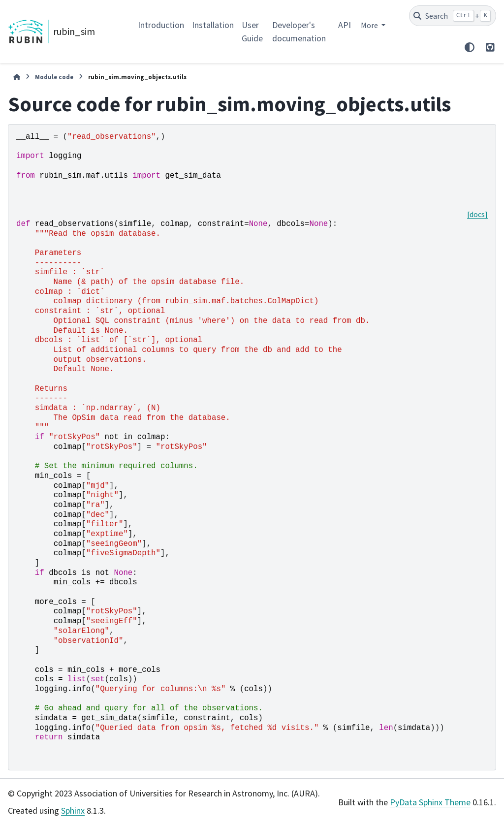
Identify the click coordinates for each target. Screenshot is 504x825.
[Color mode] (470, 47)
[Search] (453, 16)
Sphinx (73, 810)
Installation (213, 25)
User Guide (252, 32)
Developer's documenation (299, 32)
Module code (54, 77)
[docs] (477, 214)
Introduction (161, 25)
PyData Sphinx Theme (430, 802)
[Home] (17, 77)
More (370, 25)
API (345, 25)
